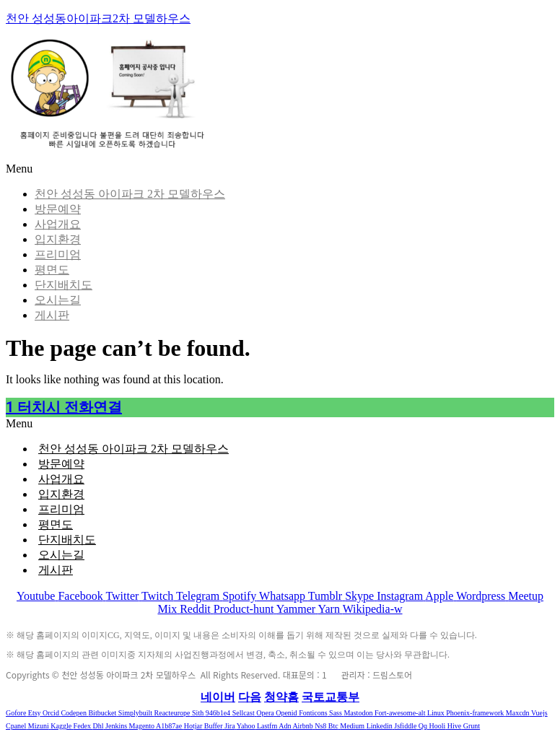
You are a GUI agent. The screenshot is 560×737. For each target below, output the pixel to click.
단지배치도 (64, 285)
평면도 (52, 270)
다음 (250, 697)
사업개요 (58, 224)
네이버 (218, 697)
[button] (280, 424)
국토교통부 (331, 697)
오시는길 (58, 300)
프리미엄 (58, 254)
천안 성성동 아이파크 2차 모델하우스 (130, 194)
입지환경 (58, 239)
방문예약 (58, 209)
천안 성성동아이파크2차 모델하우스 (98, 18)
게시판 (52, 315)
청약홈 (281, 697)
